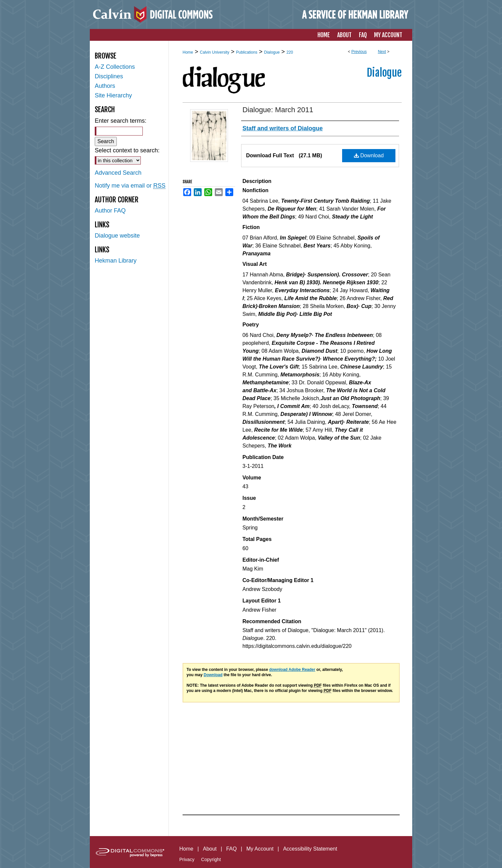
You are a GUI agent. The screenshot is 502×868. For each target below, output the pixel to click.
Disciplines (109, 76)
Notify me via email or (130, 186)
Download (369, 155)
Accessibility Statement (310, 849)
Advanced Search (118, 173)
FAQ (232, 849)
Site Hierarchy (113, 95)
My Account (260, 849)
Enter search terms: (121, 121)
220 (290, 52)
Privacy (187, 859)
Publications (247, 52)
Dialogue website (117, 236)
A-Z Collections (115, 67)
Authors (105, 86)
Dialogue (272, 52)
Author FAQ (110, 211)
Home (188, 52)
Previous (359, 52)
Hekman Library (116, 261)
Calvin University (215, 52)
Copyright (211, 859)
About (210, 849)
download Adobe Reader (292, 670)
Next (382, 52)
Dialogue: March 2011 (278, 110)
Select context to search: (127, 150)
